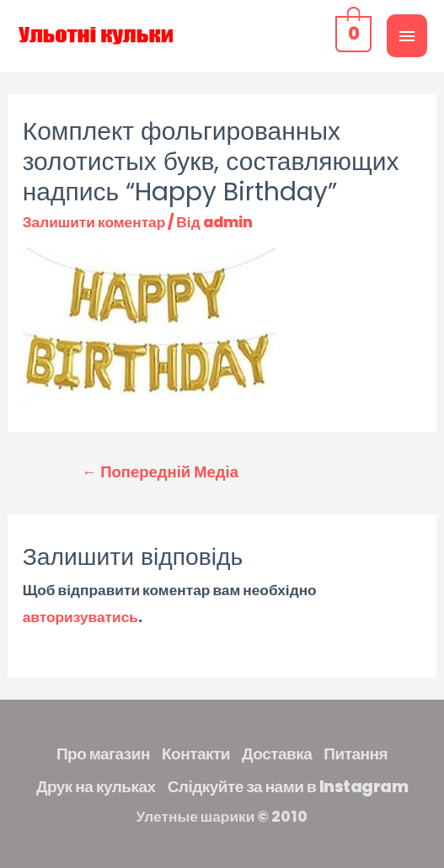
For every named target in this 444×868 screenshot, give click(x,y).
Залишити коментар (94, 222)
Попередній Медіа (160, 472)
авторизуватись (80, 617)
